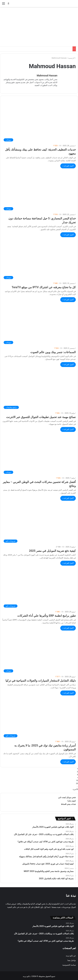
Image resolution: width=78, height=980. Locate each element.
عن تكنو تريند (71, 954)
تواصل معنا (72, 959)
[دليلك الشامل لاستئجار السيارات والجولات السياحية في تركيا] (39, 652)
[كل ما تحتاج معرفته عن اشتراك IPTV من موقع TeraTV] (39, 258)
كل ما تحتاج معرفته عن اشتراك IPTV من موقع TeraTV (44, 286)
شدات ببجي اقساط (68, 803)
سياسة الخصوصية (69, 964)
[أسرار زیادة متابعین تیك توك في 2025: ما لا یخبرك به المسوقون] (39, 717)
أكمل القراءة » (68, 165)
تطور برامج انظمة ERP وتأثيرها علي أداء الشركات (47, 614)
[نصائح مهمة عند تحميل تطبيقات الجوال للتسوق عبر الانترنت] (39, 388)
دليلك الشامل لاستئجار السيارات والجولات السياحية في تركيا (41, 679)
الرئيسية (72, 58)
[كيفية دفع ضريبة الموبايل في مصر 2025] (39, 522)
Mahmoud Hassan (47, 75)
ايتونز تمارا (72, 799)
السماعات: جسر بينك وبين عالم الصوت (53, 351)
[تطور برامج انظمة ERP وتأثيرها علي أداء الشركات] (39, 587)
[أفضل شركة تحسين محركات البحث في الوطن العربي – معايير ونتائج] (39, 453)
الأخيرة (75, 788)
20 (77, 782)
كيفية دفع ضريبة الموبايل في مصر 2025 (52, 549)
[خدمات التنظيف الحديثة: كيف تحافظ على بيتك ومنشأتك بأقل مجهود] (39, 121)
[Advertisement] (39, 27)
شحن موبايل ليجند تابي (67, 796)
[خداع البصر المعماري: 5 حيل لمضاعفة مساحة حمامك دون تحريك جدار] (39, 190)
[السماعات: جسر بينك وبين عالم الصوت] (39, 323)
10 (77, 779)
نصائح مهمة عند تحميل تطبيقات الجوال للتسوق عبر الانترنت (41, 416)
